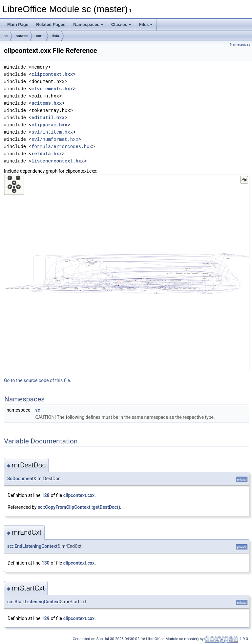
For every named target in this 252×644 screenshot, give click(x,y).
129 (46, 618)
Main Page (18, 24)
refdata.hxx (47, 154)
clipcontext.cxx (79, 495)
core (40, 36)
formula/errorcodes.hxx (62, 147)
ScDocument (20, 479)
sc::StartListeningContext (34, 602)
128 (46, 495)
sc (6, 36)
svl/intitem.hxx (52, 132)
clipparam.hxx (49, 125)
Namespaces (88, 24)
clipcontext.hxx (52, 74)
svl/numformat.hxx (55, 139)
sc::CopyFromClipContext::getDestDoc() (79, 507)
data (56, 36)
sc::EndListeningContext (32, 546)
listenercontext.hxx (58, 161)
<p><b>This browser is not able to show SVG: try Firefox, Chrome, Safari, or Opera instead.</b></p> (127, 273)
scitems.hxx (47, 103)
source (22, 36)
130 (46, 563)
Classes (121, 24)
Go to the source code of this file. (38, 380)
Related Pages (51, 24)
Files (146, 24)
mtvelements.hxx (52, 89)
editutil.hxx (48, 118)
